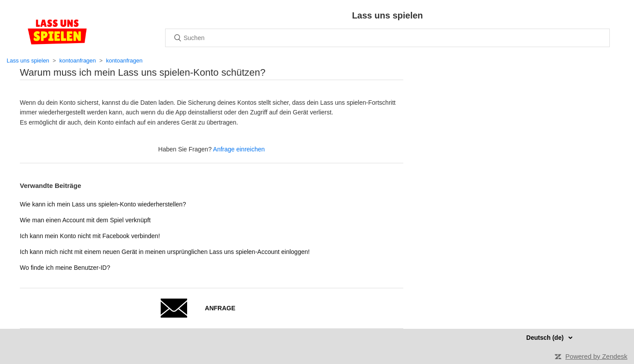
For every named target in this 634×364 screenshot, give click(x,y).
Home (57, 32)
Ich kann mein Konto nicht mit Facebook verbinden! (90, 236)
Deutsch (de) (546, 338)
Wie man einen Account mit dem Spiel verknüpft (85, 220)
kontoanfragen (78, 61)
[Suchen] (387, 38)
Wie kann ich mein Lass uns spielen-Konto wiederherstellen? (103, 204)
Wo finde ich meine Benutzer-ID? (65, 268)
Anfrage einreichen (239, 149)
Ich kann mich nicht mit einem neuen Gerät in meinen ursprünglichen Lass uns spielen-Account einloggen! (165, 252)
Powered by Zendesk (596, 356)
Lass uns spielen (28, 61)
